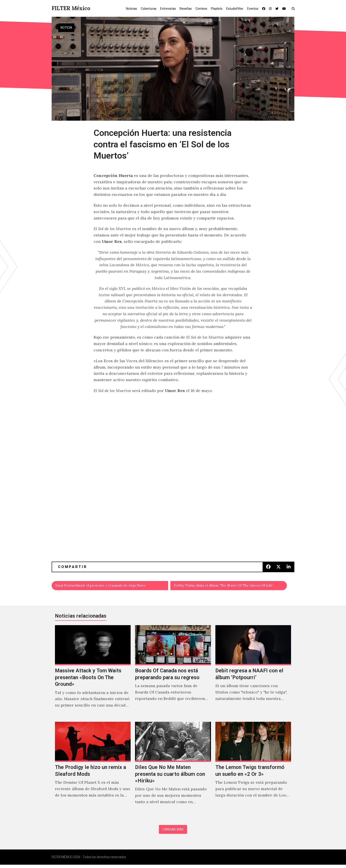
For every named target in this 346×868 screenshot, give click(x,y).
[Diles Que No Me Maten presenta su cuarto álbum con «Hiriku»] (173, 769)
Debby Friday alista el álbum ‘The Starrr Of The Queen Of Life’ (231, 586)
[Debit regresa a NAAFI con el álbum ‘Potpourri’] (253, 673)
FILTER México (71, 8)
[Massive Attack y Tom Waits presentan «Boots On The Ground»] (93, 673)
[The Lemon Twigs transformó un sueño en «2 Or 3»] (253, 769)
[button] (294, 8)
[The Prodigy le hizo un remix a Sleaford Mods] (93, 769)
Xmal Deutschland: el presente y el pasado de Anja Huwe (110, 586)
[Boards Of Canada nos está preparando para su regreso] (173, 673)
